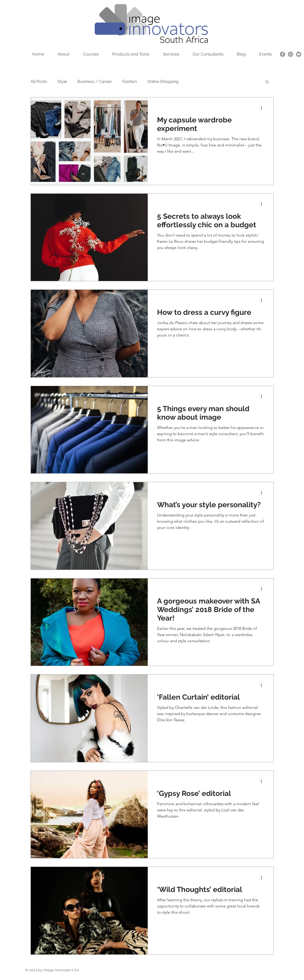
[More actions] (263, 108)
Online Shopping (163, 81)
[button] (267, 82)
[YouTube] (299, 54)
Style (62, 81)
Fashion (130, 81)
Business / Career (95, 81)
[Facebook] (283, 54)
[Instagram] (291, 54)
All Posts (39, 81)
